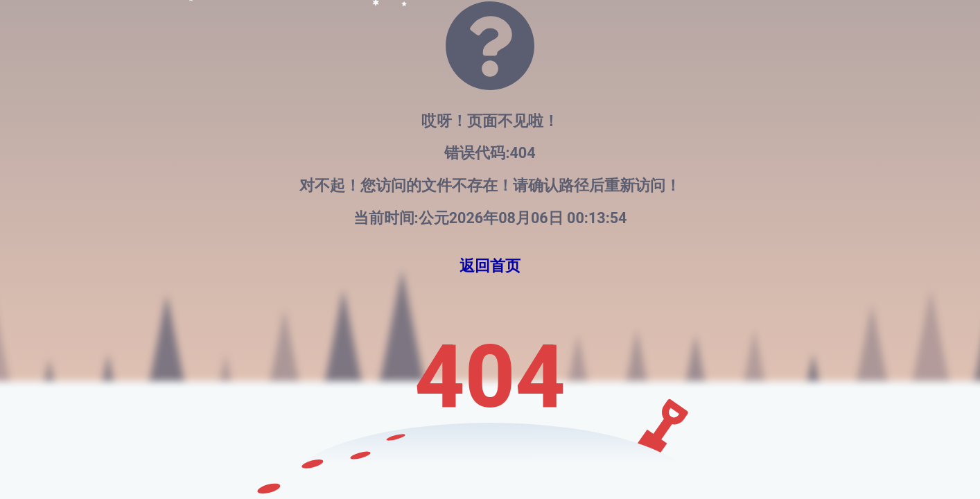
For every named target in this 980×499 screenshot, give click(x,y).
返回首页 (490, 266)
